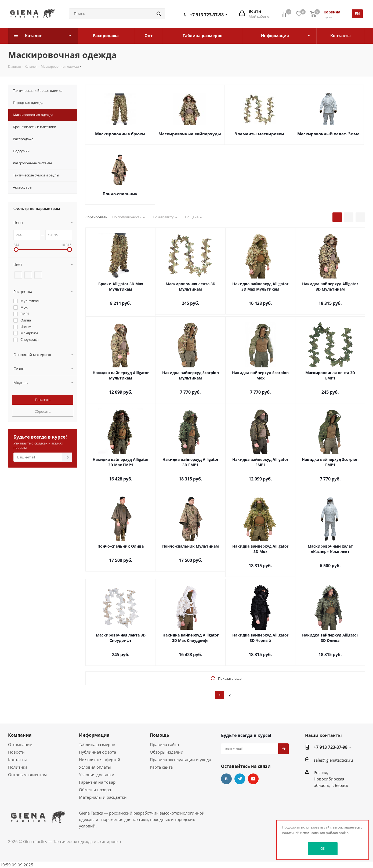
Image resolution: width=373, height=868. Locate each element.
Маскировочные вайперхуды (190, 134)
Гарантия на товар (97, 782)
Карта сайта (161, 767)
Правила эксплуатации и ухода (180, 759)
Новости (16, 752)
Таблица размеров (97, 744)
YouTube (253, 779)
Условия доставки (97, 775)
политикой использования (304, 833)
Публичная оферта (97, 752)
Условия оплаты (95, 767)
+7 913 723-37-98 (207, 15)
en (357, 14)
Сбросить (43, 411)
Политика (18, 767)
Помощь (160, 735)
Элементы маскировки (259, 134)
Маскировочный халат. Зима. (329, 134)
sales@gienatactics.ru (333, 760)
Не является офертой (100, 759)
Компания (20, 735)
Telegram (240, 779)
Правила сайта (164, 744)
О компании (20, 744)
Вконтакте (226, 779)
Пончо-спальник (120, 194)
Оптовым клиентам (27, 775)
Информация (94, 735)
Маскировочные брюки (120, 134)
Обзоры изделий (167, 752)
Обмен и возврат (96, 790)
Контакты (17, 759)
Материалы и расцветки (103, 797)
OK (323, 848)
